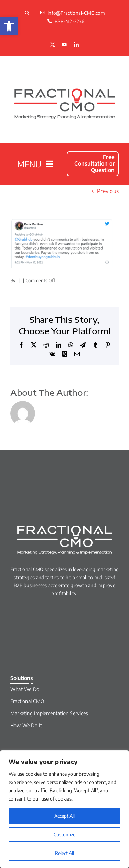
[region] (64, 809)
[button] (9, 26)
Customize (64, 834)
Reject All (64, 853)
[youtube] (64, 45)
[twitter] (53, 45)
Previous (108, 191)
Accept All (64, 816)
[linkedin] (76, 45)
